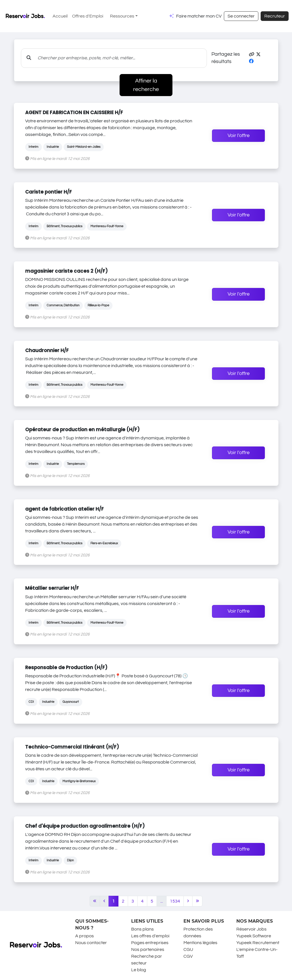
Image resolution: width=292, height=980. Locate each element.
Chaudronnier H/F (47, 350)
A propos (85, 936)
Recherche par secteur (147, 960)
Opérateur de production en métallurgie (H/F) (82, 430)
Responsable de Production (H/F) (66, 667)
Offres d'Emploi (88, 16)
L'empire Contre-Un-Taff (257, 953)
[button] (252, 55)
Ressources (122, 16)
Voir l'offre (239, 136)
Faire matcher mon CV (199, 16)
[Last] (197, 901)
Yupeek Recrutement (258, 943)
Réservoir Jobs (251, 929)
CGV (188, 956)
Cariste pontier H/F (48, 192)
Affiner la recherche (146, 85)
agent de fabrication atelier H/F (64, 509)
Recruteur (275, 16)
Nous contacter (91, 943)
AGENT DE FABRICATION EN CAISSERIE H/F (74, 112)
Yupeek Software (254, 936)
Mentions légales (200, 943)
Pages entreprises (150, 943)
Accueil (60, 16)
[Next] (188, 901)
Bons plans (142, 929)
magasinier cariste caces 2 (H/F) (66, 271)
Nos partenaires (148, 949)
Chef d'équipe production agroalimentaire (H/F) (85, 826)
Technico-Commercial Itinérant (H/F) (72, 747)
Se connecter (241, 16)
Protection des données (198, 933)
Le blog (139, 970)
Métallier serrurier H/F (52, 588)
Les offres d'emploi (150, 936)
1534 (175, 901)
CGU (188, 949)
